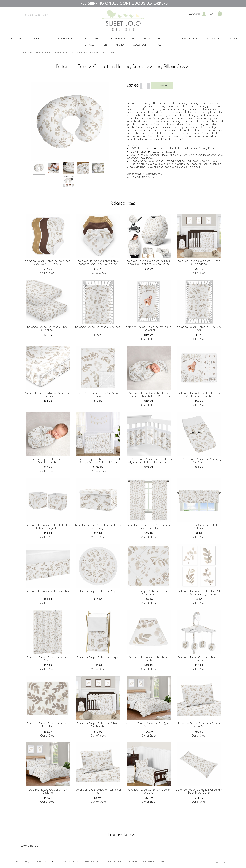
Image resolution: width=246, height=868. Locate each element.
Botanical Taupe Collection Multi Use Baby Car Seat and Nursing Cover (149, 262)
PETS (105, 45)
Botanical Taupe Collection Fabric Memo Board (149, 593)
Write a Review (30, 846)
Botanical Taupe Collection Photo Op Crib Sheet (149, 328)
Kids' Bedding (92, 38)
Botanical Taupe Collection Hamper (98, 657)
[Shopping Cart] (220, 14)
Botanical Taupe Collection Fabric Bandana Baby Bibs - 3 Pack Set (98, 262)
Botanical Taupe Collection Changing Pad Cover (199, 461)
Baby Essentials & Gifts (184, 38)
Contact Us (40, 862)
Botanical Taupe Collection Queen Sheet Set (199, 725)
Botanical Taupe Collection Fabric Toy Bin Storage (98, 527)
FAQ (27, 862)
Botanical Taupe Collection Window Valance (199, 527)
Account (195, 14)
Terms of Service (92, 862)
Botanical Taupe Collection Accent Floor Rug (48, 725)
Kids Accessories (152, 38)
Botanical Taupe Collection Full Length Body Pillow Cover (199, 791)
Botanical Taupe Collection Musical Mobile (199, 659)
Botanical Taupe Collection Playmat (98, 591)
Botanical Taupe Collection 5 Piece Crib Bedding (98, 725)
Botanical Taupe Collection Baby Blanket (98, 394)
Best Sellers (51, 52)
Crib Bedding (41, 38)
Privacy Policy (70, 862)
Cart (213, 14)
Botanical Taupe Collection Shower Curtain (48, 659)
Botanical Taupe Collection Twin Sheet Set (98, 791)
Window (89, 45)
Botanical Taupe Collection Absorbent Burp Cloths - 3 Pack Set (48, 262)
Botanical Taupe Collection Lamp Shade (149, 659)
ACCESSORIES (140, 45)
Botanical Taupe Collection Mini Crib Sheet (199, 328)
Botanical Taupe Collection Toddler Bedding (149, 791)
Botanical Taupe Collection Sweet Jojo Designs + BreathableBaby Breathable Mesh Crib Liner (149, 461)
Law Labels (132, 862)
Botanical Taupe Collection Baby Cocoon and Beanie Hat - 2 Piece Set (149, 394)
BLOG (54, 862)
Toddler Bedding (67, 38)
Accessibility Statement (154, 862)
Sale (159, 45)
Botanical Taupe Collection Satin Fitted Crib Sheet (48, 394)
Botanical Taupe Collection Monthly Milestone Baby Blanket (199, 394)
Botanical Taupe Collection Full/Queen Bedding (149, 725)
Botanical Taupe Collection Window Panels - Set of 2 (149, 527)
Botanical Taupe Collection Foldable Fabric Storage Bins (48, 527)
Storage (233, 38)
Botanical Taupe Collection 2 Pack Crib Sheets (48, 328)
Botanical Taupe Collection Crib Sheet (98, 327)
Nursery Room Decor (121, 38)
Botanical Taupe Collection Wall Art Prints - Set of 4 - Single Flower (199, 593)
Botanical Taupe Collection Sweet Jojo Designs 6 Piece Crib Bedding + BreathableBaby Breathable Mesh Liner (98, 461)
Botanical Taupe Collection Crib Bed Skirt (48, 593)
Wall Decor (212, 38)
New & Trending (17, 38)
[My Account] (204, 14)
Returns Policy (113, 862)
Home (25, 52)
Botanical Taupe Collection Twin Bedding (48, 791)
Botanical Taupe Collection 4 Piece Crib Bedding (199, 262)
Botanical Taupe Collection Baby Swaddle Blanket (48, 461)
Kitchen (120, 45)
